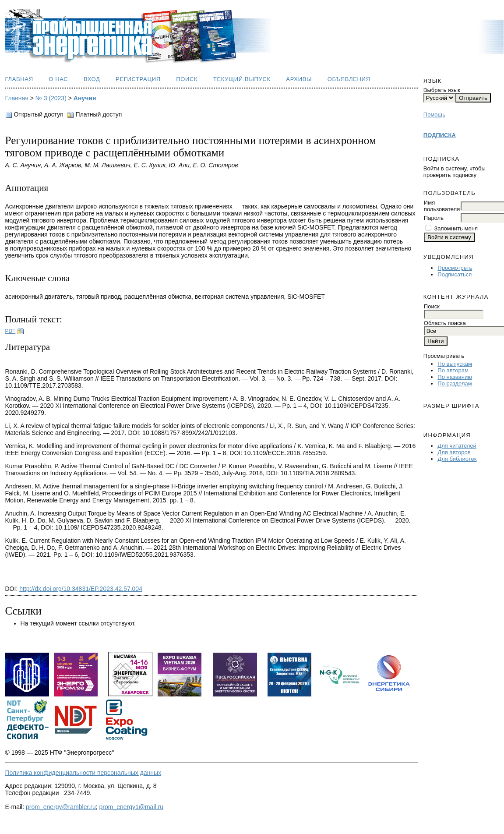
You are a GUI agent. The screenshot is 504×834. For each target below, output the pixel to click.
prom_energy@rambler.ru (61, 807)
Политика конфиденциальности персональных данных (83, 773)
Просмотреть (455, 268)
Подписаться (455, 274)
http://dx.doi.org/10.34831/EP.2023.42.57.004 (81, 589)
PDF (11, 331)
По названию (455, 377)
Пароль (434, 218)
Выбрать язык (442, 90)
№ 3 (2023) (51, 98)
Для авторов (454, 452)
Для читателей (457, 446)
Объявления (349, 79)
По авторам (453, 370)
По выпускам (455, 364)
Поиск (187, 79)
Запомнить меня (456, 228)
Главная (19, 79)
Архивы (299, 79)
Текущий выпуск (242, 79)
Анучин (85, 98)
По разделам (455, 383)
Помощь (434, 115)
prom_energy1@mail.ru (131, 807)
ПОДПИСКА (440, 135)
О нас (58, 79)
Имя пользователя (442, 206)
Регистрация (138, 79)
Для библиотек (457, 459)
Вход (92, 79)
